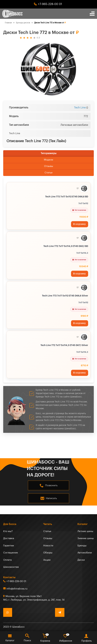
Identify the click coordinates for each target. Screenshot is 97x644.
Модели (48, 160)
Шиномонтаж (11, 567)
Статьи (48, 173)
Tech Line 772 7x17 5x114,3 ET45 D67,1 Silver (64, 345)
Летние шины (85, 531)
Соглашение (11, 553)
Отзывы (49, 166)
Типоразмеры (49, 153)
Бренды (82, 546)
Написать (51, 498)
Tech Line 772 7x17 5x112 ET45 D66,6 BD (67, 197)
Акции (47, 560)
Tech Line (80, 108)
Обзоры (48, 553)
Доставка (9, 538)
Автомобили (85, 553)
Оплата (7, 560)
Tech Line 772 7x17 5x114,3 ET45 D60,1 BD (66, 246)
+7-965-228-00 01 (50, 4)
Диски (81, 560)
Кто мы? (8, 531)
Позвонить (51, 485)
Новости (48, 546)
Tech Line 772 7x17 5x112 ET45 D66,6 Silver (65, 296)
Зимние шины (86, 538)
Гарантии (9, 546)
